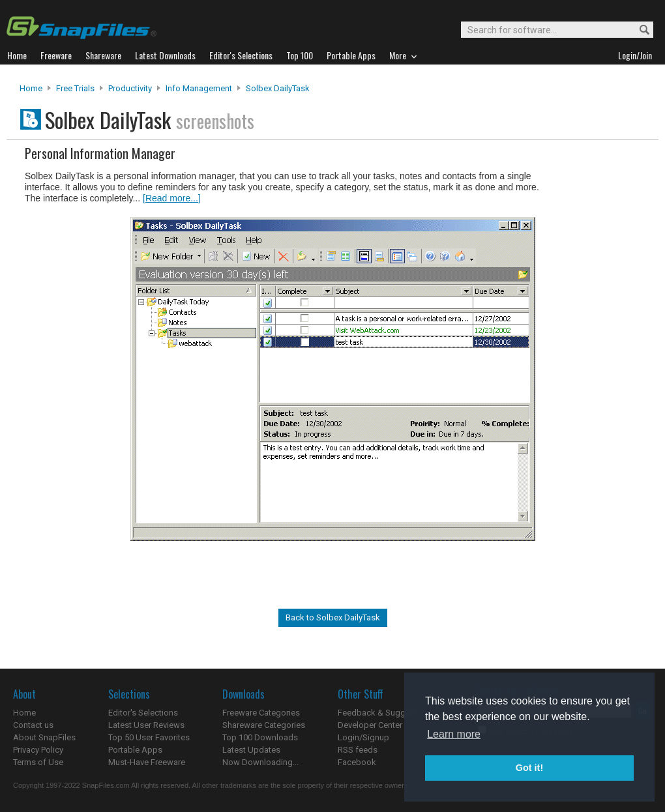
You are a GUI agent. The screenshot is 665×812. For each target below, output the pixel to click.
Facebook (357, 762)
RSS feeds (358, 750)
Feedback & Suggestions (386, 713)
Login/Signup (363, 737)
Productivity (130, 88)
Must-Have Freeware (147, 762)
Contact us (33, 725)
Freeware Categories (261, 713)
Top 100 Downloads (260, 737)
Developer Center (370, 725)
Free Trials (75, 88)
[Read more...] (172, 198)
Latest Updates (251, 750)
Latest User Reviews (146, 725)
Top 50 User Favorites (149, 737)
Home (31, 88)
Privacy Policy (38, 750)
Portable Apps (135, 750)
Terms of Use (38, 762)
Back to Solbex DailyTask (333, 617)
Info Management (199, 88)
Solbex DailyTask (278, 88)
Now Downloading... (260, 762)
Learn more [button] (454, 734)
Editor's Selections (143, 713)
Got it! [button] (529, 768)
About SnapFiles (44, 737)
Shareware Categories (264, 725)
